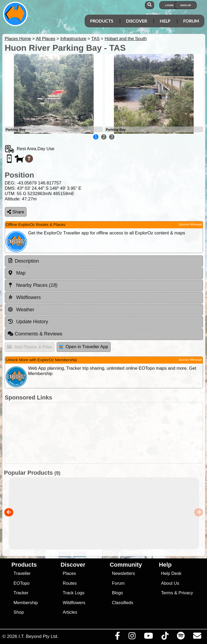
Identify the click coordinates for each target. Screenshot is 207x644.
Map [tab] (16, 273)
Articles (70, 612)
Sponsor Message (190, 224)
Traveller (22, 573)
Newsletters (123, 573)
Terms (167, 593)
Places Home (18, 39)
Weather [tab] (21, 310)
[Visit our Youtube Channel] (148, 637)
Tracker (21, 593)
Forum (191, 21)
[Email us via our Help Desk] (197, 637)
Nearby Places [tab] (32, 285)
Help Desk (171, 573)
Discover (136, 21)
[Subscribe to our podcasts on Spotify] (181, 637)
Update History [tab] (28, 322)
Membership (26, 603)
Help (165, 21)
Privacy (186, 593)
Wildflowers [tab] (24, 297)
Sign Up (186, 5)
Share (16, 212)
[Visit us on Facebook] (117, 637)
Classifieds (122, 603)
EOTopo (22, 583)
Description (27, 261)
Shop (19, 612)
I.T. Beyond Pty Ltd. (38, 636)
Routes (70, 583)
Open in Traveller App (84, 347)
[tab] (104, 261)
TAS (95, 39)
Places (69, 573)
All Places (46, 39)
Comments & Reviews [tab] (35, 334)
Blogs (117, 593)
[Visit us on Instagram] (132, 637)
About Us (170, 583)
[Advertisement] (103, 433)
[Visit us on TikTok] (165, 637)
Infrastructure (73, 39)
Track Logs (74, 593)
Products (102, 21)
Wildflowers (74, 603)
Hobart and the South (126, 39)
